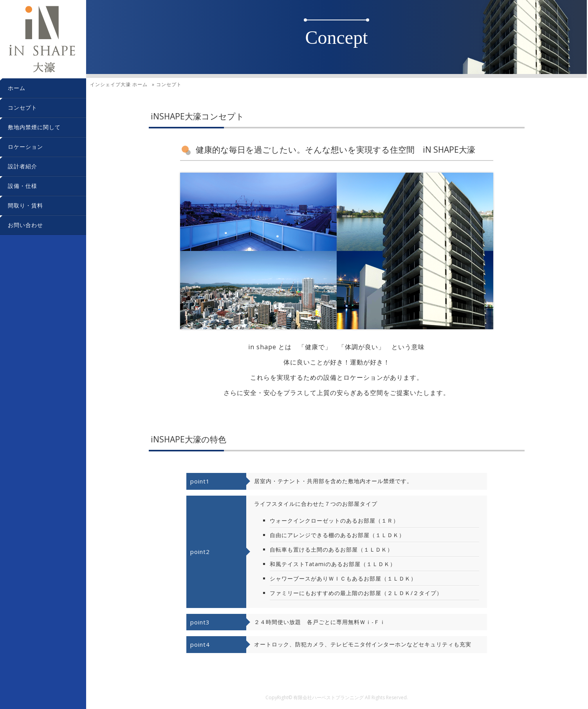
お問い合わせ (25, 225)
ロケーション (25, 147)
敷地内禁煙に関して (34, 127)
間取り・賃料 (25, 205)
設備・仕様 (23, 186)
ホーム (17, 88)
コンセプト (23, 107)
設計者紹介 (23, 166)
